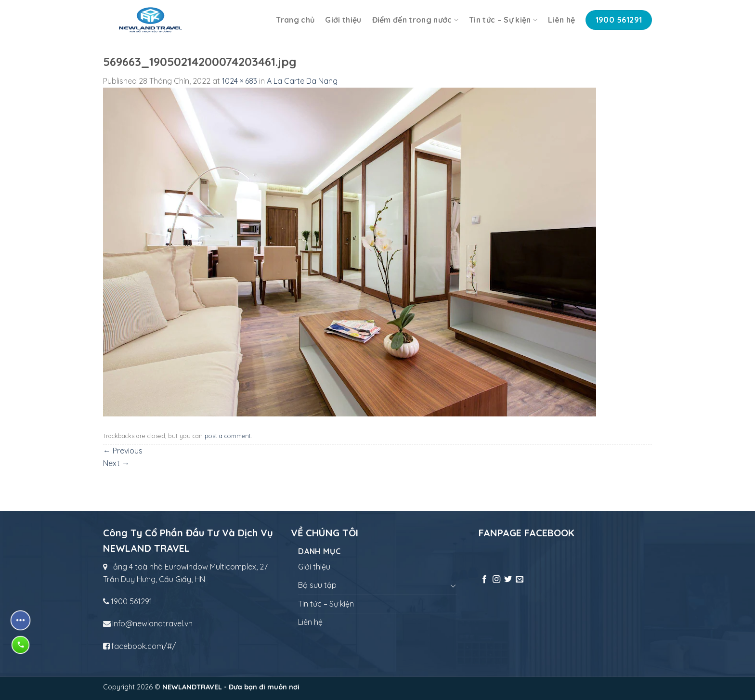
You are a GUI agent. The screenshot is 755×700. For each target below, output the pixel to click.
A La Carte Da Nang (302, 81)
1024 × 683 (240, 81)
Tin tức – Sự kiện (503, 20)
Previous (123, 451)
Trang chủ (295, 20)
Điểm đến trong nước (416, 20)
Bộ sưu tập (317, 585)
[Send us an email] (520, 580)
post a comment (228, 436)
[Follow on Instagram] (496, 580)
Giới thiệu (343, 20)
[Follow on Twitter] (508, 580)
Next (116, 463)
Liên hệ (561, 20)
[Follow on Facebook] (484, 580)
